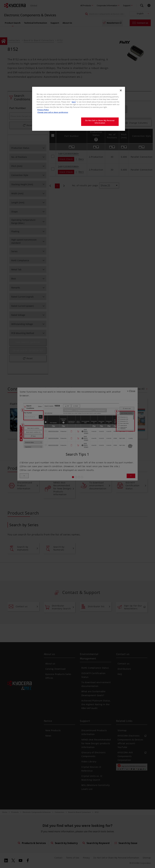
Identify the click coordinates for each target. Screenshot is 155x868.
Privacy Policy (43, 110)
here (74, 102)
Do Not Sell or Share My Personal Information (100, 122)
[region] (79, 109)
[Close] (121, 90)
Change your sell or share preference (53, 112)
